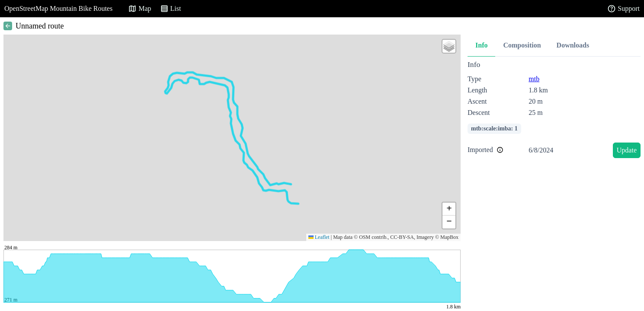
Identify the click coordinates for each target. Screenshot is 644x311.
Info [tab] (481, 45)
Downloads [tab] (573, 45)
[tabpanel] (554, 111)
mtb (534, 79)
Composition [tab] (522, 45)
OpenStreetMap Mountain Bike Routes (58, 8)
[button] (449, 46)
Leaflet (319, 237)
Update (627, 150)
